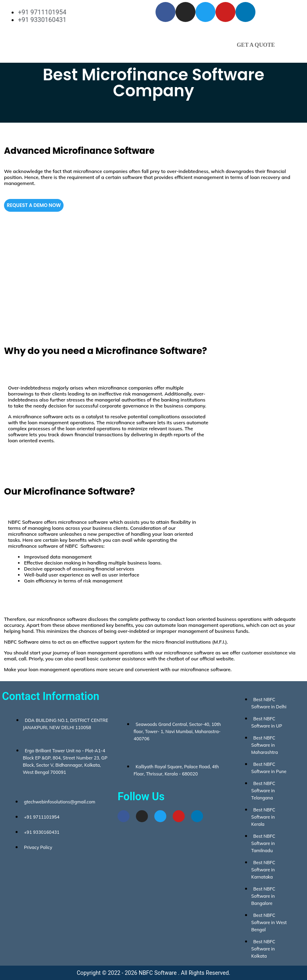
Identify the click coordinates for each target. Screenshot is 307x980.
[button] (153, 40)
